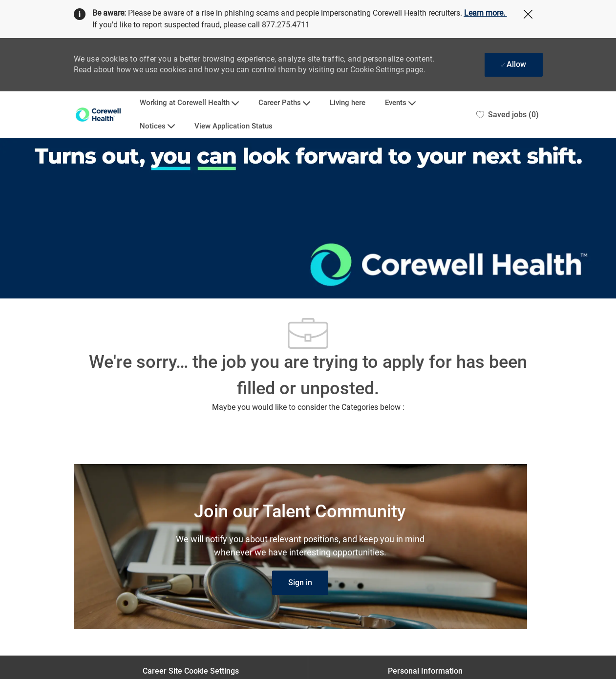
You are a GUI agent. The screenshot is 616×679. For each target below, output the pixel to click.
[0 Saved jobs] (508, 115)
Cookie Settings (377, 70)
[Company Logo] (98, 115)
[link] (300, 583)
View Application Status (234, 126)
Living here (348, 103)
